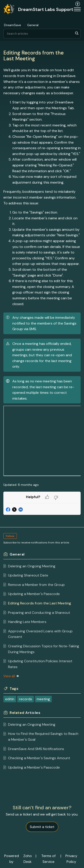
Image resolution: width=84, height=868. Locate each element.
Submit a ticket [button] (42, 827)
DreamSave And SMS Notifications (36, 749)
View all (11, 676)
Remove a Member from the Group (36, 585)
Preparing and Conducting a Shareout (39, 613)
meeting (43, 699)
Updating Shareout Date (28, 575)
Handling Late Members (27, 622)
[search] (42, 34)
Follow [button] (10, 536)
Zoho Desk (28, 859)
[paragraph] (42, 272)
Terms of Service (48, 859)
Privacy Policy (71, 859)
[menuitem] (66, 9)
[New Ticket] (42, 827)
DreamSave (13, 25)
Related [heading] (25, 713)
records (26, 699)
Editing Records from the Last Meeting (40, 603)
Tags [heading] (14, 689)
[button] (66, 9)
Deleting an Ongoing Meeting (32, 566)
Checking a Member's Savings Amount (39, 758)
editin (10, 699)
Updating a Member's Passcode (34, 594)
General (33, 25)
